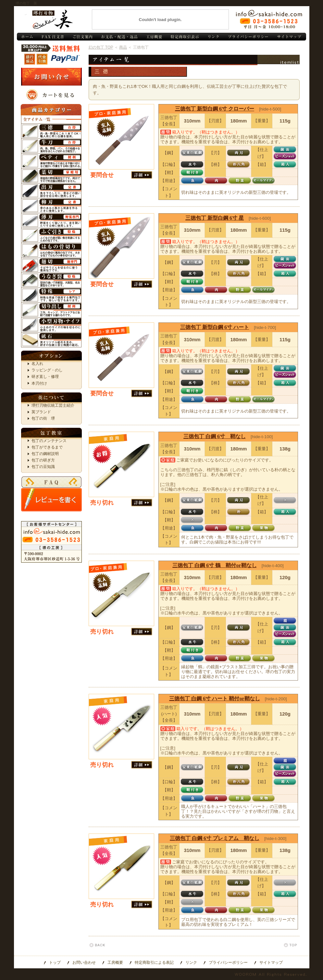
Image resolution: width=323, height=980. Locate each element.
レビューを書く (51, 500)
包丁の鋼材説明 (45, 454)
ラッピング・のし (47, 370)
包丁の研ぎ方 (43, 460)
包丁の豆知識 (43, 467)
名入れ (37, 364)
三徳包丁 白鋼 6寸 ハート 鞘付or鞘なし (215, 699)
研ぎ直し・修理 (45, 377)
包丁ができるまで (47, 447)
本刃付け (39, 383)
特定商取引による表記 (154, 962)
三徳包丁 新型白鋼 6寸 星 (215, 218)
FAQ (51, 482)
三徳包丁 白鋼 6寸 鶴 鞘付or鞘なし (214, 565)
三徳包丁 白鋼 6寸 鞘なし (215, 436)
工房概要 (153, 37)
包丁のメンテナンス (49, 441)
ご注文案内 (82, 37)
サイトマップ (289, 37)
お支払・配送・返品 (119, 37)
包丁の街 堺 (43, 418)
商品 (123, 47)
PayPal (65, 59)
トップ (55, 962)
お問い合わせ (269, 19)
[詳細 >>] (142, 175)
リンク (213, 37)
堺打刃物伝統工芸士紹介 (53, 405)
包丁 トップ (27, 37)
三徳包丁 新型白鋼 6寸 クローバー (215, 109)
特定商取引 (184, 37)
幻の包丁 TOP (101, 47)
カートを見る (51, 95)
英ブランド (41, 412)
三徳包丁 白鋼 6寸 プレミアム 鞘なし (215, 838)
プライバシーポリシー (248, 37)
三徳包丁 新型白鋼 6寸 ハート (215, 327)
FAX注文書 (52, 37)
